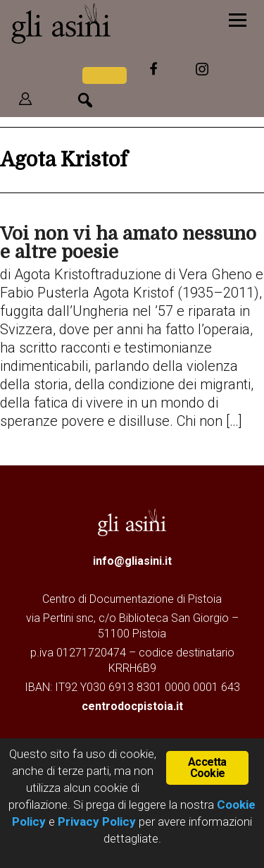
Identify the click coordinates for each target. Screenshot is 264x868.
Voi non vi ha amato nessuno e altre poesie (128, 243)
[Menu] (238, 19)
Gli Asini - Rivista (102, 23)
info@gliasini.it (132, 561)
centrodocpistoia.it (132, 706)
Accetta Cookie (207, 768)
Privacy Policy (97, 821)
